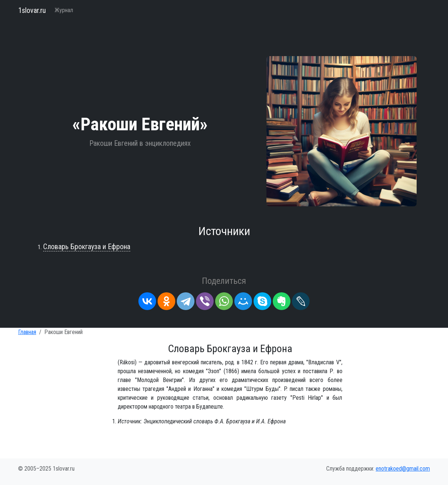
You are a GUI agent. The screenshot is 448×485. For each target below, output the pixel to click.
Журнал (64, 10)
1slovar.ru (32, 10)
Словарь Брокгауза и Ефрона (87, 247)
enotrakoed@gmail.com (403, 469)
